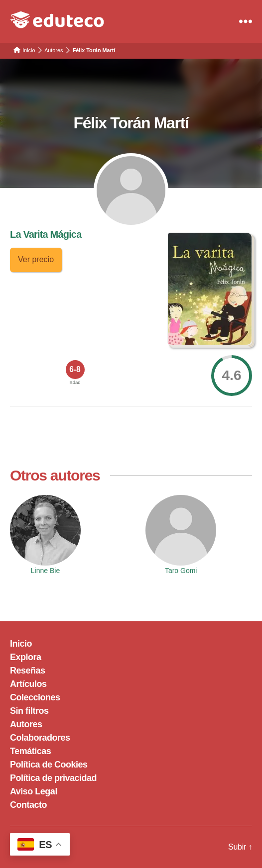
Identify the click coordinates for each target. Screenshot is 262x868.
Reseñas (28, 671)
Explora (26, 657)
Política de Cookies (49, 765)
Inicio (21, 644)
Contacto (28, 805)
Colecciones (35, 697)
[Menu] (246, 21)
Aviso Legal (34, 791)
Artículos (28, 684)
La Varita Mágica (46, 234)
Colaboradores (40, 738)
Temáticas (30, 751)
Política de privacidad (53, 778)
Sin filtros (29, 711)
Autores (26, 724)
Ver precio (36, 259)
